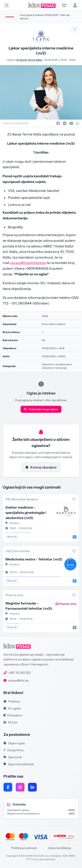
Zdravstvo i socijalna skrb (57, 364)
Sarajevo (14, 523)
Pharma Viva (14, 595)
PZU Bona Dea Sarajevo (22, 499)
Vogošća (14, 613)
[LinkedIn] (32, 787)
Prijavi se (12, 537)
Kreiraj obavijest (41, 467)
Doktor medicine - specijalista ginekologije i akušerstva (26, 513)
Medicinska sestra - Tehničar (34, 559)
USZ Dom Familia (17, 551)
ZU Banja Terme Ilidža (29, 60)
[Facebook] (8, 787)
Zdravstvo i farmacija (54, 368)
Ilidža (72, 60)
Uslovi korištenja (60, 848)
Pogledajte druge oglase (41, 409)
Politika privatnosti (24, 848)
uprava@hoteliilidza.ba (28, 263)
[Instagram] (20, 787)
